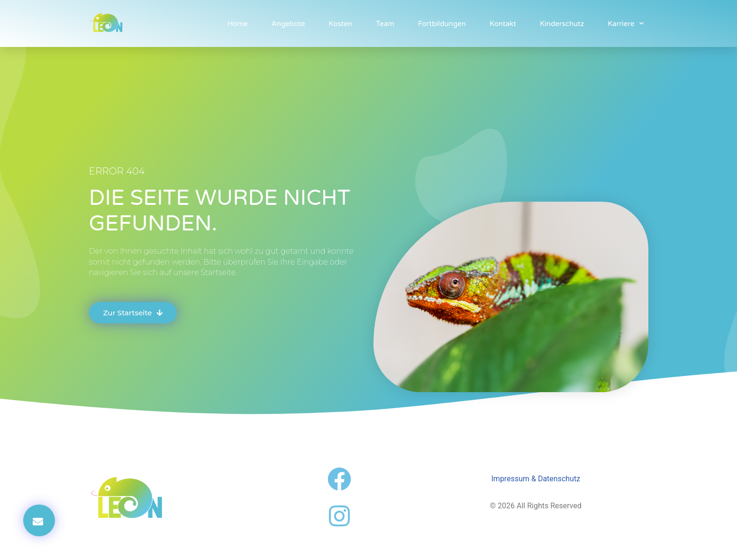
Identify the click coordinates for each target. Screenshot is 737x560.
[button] (39, 520)
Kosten (341, 24)
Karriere (625, 23)
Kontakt (503, 24)
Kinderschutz (562, 24)
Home (238, 24)
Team (385, 24)
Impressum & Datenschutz (536, 479)
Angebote (288, 24)
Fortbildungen (442, 24)
